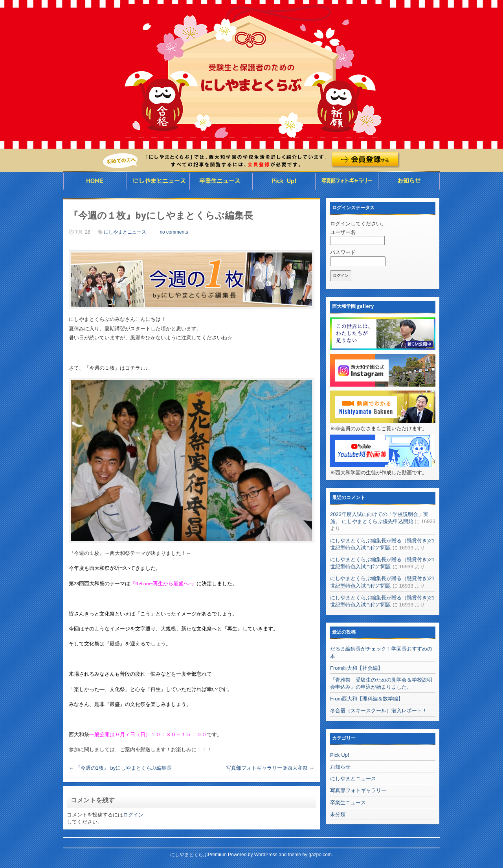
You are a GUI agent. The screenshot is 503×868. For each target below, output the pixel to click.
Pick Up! (340, 755)
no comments (174, 232)
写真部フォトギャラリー (347, 181)
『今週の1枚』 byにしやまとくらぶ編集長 (120, 768)
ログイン (133, 815)
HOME (95, 181)
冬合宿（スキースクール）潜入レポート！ (379, 710)
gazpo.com (320, 855)
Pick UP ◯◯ (284, 181)
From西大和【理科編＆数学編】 (367, 699)
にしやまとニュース (158, 181)
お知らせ (409, 181)
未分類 (338, 814)
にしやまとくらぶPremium (198, 855)
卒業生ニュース (221, 181)
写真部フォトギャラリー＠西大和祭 (270, 768)
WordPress (266, 855)
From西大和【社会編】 (356, 668)
